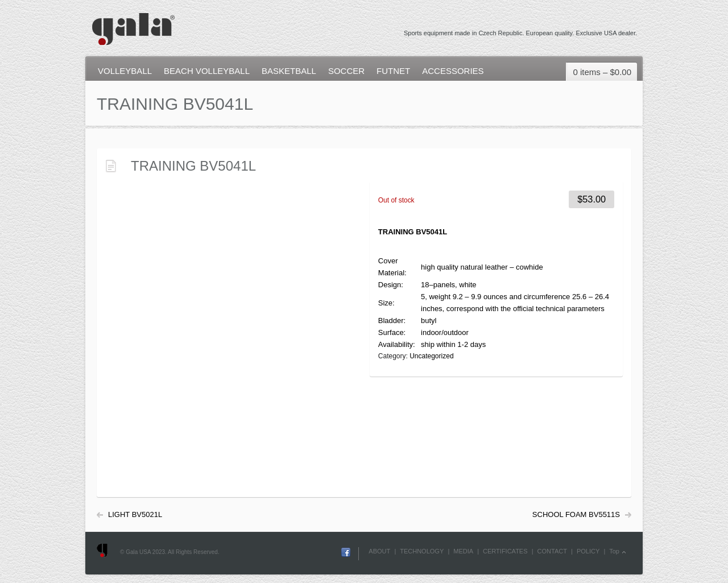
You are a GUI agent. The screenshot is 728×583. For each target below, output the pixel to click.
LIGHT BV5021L (135, 514)
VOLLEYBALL (125, 71)
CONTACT (552, 551)
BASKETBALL (289, 71)
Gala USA (133, 24)
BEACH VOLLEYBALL (207, 71)
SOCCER (346, 71)
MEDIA (463, 551)
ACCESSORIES (453, 71)
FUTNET (393, 71)
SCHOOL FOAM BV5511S (576, 514)
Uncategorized (431, 356)
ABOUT (379, 551)
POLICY (588, 551)
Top (614, 551)
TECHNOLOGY (422, 551)
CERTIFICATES (505, 551)
